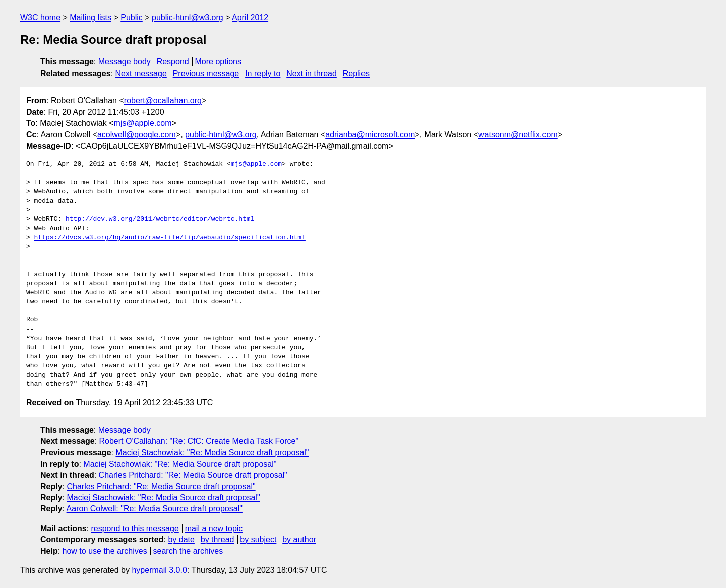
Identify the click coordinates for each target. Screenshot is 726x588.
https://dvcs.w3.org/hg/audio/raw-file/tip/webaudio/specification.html (170, 238)
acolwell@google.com (137, 134)
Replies (356, 73)
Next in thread (312, 73)
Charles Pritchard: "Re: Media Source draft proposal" (193, 475)
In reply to (263, 73)
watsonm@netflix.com (518, 134)
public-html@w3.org (188, 17)
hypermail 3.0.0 (159, 570)
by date (181, 539)
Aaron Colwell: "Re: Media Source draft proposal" (155, 509)
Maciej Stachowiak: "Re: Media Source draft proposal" (212, 453)
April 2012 (250, 17)
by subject (258, 539)
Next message (141, 73)
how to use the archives (105, 551)
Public (132, 17)
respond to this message (135, 528)
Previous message (206, 73)
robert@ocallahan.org (163, 101)
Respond (173, 62)
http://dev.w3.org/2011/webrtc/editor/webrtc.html (160, 219)
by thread (218, 539)
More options (219, 62)
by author (299, 539)
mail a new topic (214, 528)
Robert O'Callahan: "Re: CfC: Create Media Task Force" (199, 441)
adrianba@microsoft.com (370, 134)
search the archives (188, 551)
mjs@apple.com (143, 123)
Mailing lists (90, 17)
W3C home (40, 17)
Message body (125, 62)
